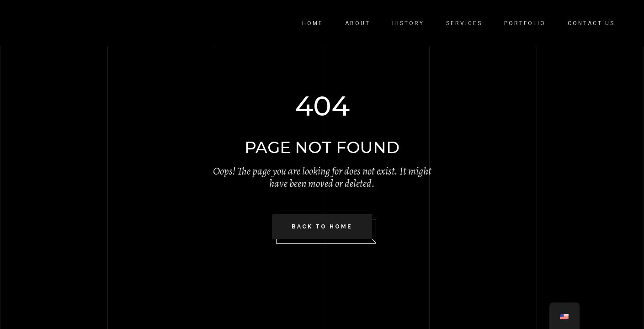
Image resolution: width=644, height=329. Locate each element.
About (358, 23)
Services (464, 23)
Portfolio (525, 23)
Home (313, 23)
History (408, 23)
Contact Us (591, 23)
